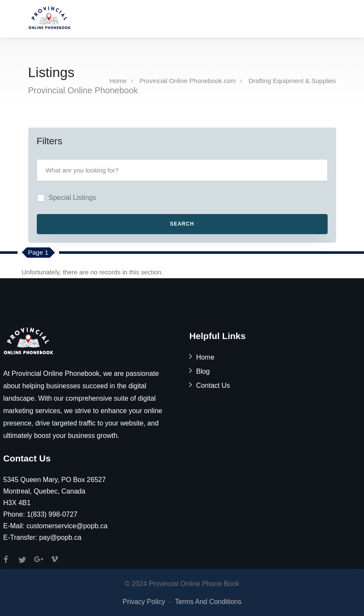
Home (118, 81)
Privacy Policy (144, 602)
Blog (203, 371)
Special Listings (73, 198)
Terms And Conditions (208, 602)
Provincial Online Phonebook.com (188, 81)
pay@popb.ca (60, 537)
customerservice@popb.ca (67, 526)
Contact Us (213, 385)
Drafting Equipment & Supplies (292, 81)
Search (182, 224)
